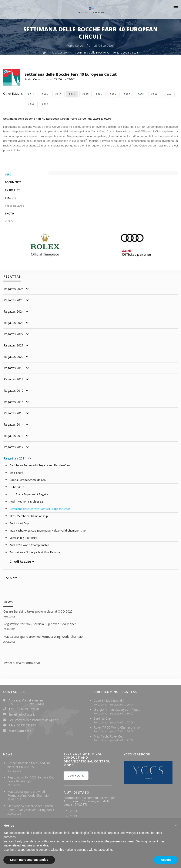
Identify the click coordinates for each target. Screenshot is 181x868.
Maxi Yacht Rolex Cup (109, 734)
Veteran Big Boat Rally (23, 537)
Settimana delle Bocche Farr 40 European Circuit (107, 53)
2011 (72, 94)
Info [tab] (8, 175)
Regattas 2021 (14, 346)
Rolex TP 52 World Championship (117, 725)
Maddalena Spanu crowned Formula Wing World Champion (44, 635)
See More (12, 576)
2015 (45, 94)
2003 (127, 94)
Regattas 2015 (14, 414)
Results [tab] (11, 199)
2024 (73, 808)
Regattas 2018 (14, 380)
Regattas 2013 (14, 437)
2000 (155, 94)
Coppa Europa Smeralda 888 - (28, 480)
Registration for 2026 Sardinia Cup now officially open (40, 622)
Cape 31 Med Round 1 (109, 698)
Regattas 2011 (61, 53)
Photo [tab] (10, 214)
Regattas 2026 (14, 290)
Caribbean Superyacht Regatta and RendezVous (40, 466)
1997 (45, 104)
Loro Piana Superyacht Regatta (29, 494)
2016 (31, 94)
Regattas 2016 (14, 403)
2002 (141, 94)
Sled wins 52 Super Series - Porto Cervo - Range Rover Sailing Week (31, 806)
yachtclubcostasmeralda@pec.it (37, 718)
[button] (175, 825)
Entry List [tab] (12, 191)
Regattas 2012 (14, 448)
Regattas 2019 (14, 369)
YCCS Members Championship (29, 516)
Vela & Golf (17, 473)
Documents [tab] (13, 183)
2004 (113, 94)
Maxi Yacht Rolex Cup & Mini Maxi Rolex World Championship (48, 530)
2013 (58, 94)
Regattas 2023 (14, 324)
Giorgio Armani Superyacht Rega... (117, 707)
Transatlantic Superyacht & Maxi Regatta (35, 551)
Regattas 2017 (14, 392)
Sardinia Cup (102, 716)
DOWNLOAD (76, 774)
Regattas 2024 (14, 312)
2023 (73, 814)
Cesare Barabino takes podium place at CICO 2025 (38, 610)
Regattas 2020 (14, 358)
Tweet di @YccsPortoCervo (22, 661)
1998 (31, 104)
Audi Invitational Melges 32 (26, 501)
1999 (168, 94)
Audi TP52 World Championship (30, 544)
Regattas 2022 (14, 335)
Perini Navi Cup (19, 523)
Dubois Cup (17, 487)
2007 (86, 94)
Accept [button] (166, 860)
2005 (99, 94)
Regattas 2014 (14, 425)
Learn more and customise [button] (29, 860)
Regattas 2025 (14, 301)
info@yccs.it (27, 712)
